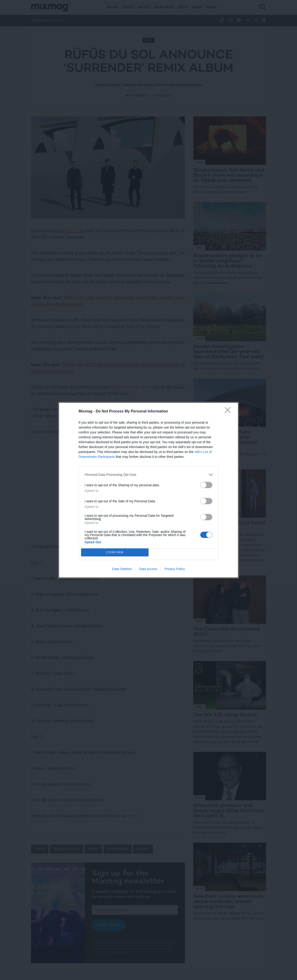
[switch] (206, 485)
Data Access (148, 569)
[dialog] (148, 490)
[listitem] (148, 475)
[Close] (229, 412)
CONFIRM (115, 552)
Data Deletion (122, 569)
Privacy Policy (175, 569)
